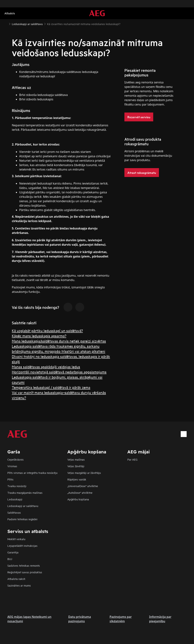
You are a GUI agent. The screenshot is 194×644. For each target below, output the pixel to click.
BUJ (10, 559)
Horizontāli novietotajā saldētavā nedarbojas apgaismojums (59, 372)
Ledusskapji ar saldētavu (23, 506)
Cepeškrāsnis (16, 459)
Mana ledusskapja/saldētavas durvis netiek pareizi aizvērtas (59, 341)
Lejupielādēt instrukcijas (22, 546)
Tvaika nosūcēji (17, 486)
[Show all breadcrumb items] (6, 24)
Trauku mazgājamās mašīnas (25, 493)
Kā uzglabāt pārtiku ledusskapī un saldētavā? (47, 330)
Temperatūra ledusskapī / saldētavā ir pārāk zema (51, 387)
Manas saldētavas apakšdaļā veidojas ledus (46, 367)
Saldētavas (14, 512)
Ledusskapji (15, 499)
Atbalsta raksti (16, 579)
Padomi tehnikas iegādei (22, 519)
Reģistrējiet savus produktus (25, 572)
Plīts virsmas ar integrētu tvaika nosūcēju (32, 473)
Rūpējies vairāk (77, 479)
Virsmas (12, 466)
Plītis (10, 479)
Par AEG (132, 459)
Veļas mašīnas (76, 459)
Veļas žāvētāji (76, 466)
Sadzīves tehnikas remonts (24, 565)
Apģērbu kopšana (78, 499)
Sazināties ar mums (19, 585)
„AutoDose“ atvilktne (80, 493)
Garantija (13, 552)
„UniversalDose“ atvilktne (83, 486)
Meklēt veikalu (16, 539)
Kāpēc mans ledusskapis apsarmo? (39, 336)
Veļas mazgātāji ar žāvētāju (84, 473)
